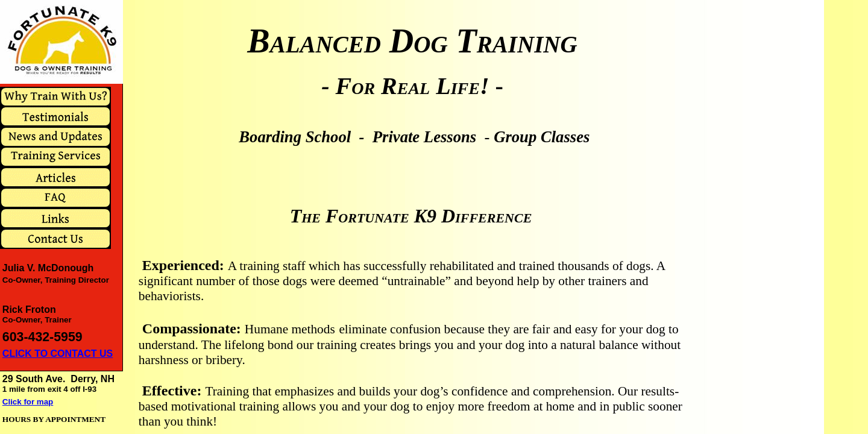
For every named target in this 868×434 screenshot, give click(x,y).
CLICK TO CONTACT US (58, 354)
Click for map (28, 402)
